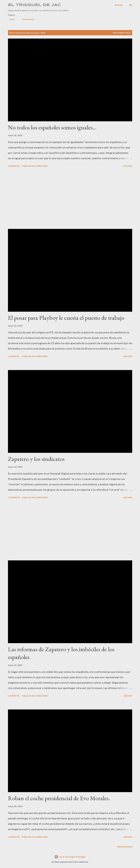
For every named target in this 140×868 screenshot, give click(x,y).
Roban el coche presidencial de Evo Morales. (59, 798)
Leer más (128, 166)
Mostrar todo (122, 33)
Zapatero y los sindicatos (36, 459)
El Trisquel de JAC (34, 5)
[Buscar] (119, 5)
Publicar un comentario (35, 166)
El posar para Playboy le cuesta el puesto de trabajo (66, 318)
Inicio (10, 19)
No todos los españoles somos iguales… (52, 127)
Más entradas (125, 847)
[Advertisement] (70, 199)
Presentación (27, 19)
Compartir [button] (14, 166)
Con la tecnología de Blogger (70, 857)
